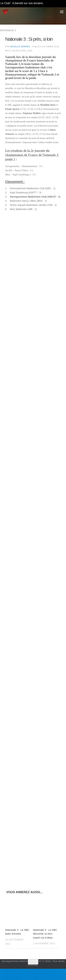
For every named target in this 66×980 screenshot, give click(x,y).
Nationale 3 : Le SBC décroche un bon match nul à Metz (45, 934)
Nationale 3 (8, 30)
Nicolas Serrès (20, 47)
